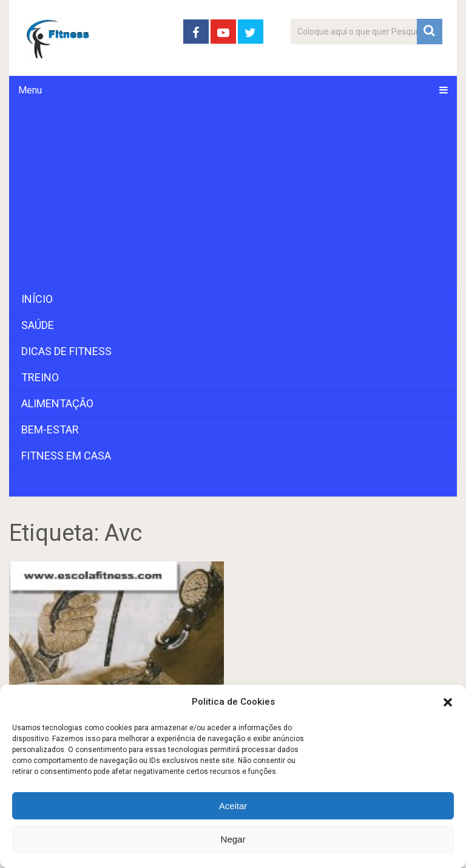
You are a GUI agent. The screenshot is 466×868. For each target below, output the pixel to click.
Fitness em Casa (66, 456)
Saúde (38, 325)
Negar (233, 839)
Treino (40, 377)
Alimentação (57, 403)
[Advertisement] (233, 195)
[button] (448, 702)
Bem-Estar (50, 429)
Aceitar (233, 806)
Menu (30, 90)
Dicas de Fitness (66, 351)
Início (37, 299)
